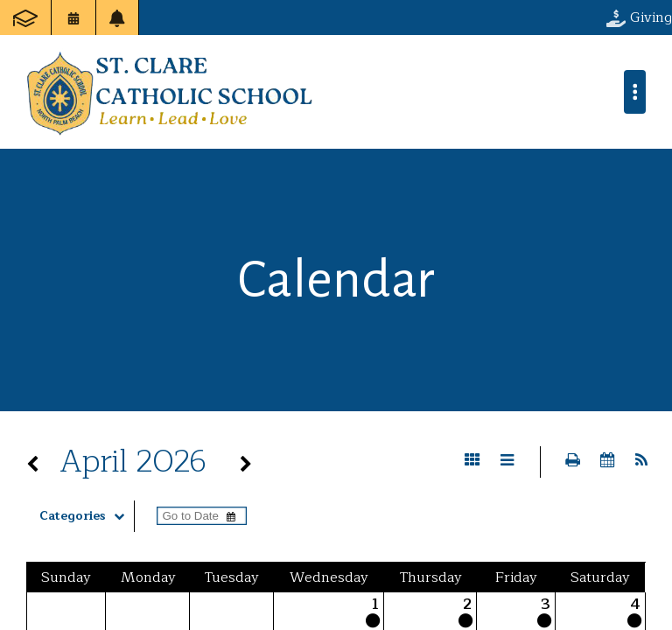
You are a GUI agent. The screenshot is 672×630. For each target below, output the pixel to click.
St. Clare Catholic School (169, 92)
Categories (86, 516)
